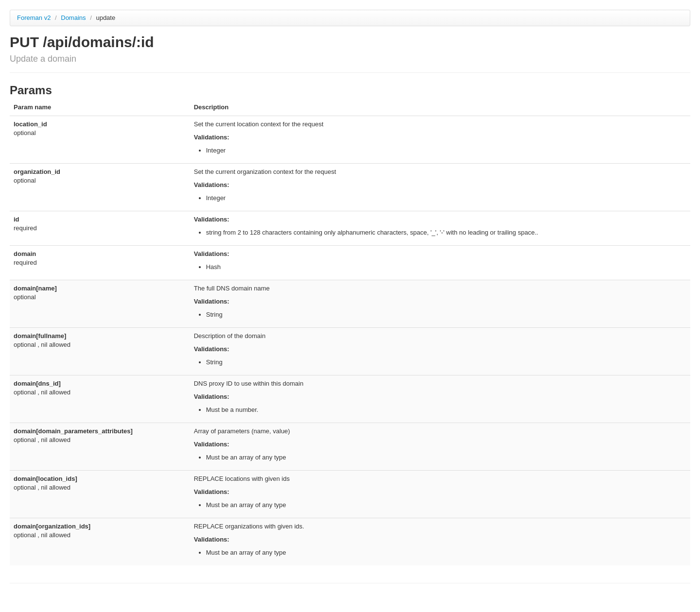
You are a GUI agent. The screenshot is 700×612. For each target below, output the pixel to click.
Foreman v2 (34, 18)
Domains (74, 18)
